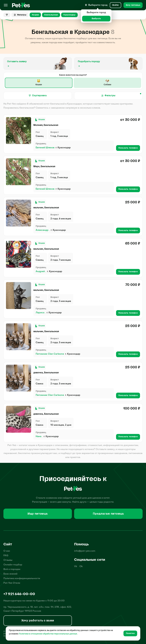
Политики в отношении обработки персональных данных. (48, 634)
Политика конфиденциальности (22, 579)
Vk (76, 567)
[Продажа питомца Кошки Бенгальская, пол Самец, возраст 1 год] (19, 131)
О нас (7, 551)
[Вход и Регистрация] (115, 5)
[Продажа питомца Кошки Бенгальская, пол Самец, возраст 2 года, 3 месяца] (19, 296)
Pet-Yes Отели (12, 583)
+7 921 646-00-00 (19, 594)
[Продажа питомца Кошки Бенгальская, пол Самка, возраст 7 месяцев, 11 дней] (19, 419)
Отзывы (8, 560)
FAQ (6, 556)
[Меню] (6, 5)
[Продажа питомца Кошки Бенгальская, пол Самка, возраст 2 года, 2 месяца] (19, 378)
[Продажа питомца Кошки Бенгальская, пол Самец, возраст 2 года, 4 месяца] (19, 213)
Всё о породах (12, 569)
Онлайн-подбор (13, 565)
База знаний (10, 574)
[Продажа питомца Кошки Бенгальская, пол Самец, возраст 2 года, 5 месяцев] (19, 254)
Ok (81, 567)
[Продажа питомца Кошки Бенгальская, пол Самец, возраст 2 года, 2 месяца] (19, 337)
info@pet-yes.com (85, 551)
